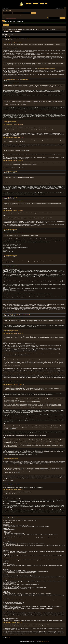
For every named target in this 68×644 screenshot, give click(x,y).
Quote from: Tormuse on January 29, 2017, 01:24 (13, 175)
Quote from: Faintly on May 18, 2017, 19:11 (12, 42)
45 (9, 37)
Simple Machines (39, 640)
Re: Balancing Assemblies (14, 330)
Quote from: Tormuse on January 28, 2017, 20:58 (13, 201)
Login (17, 21)
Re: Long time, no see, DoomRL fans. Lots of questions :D (19, 315)
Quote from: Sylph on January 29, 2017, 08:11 (13, 160)
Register (21, 21)
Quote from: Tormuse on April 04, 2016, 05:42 (13, 490)
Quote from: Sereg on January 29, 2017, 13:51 (13, 125)
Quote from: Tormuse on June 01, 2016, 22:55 (13, 318)
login (7, 11)
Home (3, 21)
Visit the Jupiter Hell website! (11, 18)
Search (10, 21)
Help (6, 21)
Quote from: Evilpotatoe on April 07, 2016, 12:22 (13, 384)
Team (14, 21)
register (10, 11)
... (8, 37)
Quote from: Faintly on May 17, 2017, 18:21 (12, 83)
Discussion (6, 39)
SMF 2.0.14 (29, 640)
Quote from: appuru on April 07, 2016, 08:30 (12, 466)
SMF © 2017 (33, 640)
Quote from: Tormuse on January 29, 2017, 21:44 (13, 138)
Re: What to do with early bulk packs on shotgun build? (18, 39)
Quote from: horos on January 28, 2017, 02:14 (13, 233)
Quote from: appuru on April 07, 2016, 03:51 (12, 623)
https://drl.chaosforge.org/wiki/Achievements (46, 68)
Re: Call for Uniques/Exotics (14, 484)
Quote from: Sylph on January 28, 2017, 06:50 (13, 211)
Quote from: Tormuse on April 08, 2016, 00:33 (13, 334)
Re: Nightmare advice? (13, 121)
